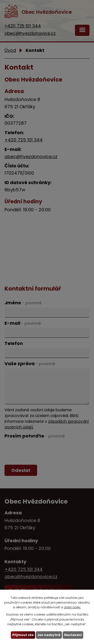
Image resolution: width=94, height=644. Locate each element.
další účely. (73, 607)
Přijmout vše (23, 635)
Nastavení (73, 635)
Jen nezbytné (49, 635)
